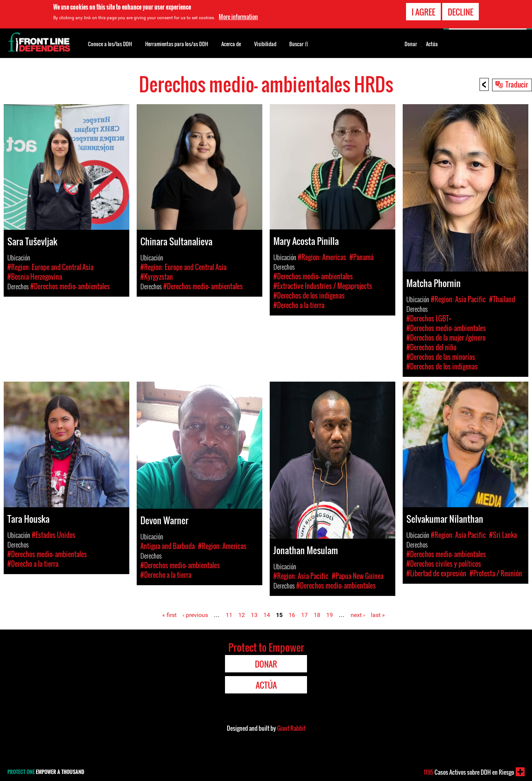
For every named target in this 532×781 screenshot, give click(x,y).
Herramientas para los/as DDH (177, 44)
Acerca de (231, 44)
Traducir (517, 84)
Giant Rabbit (291, 728)
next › (358, 615)
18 (317, 615)
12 (242, 615)
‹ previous (195, 615)
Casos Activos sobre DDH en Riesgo (469, 772)
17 (304, 615)
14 (267, 615)
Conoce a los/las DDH (110, 44)
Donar (411, 44)
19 (330, 615)
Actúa (432, 44)
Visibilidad (265, 44)
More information (238, 16)
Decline (461, 11)
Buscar (299, 43)
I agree (423, 11)
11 (229, 615)
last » (378, 615)
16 (292, 615)
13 (254, 615)
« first (169, 615)
